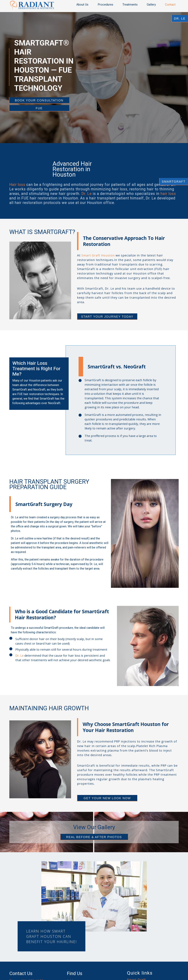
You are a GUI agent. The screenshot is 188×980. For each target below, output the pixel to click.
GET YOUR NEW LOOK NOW (107, 798)
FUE (39, 108)
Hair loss (17, 191)
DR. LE (180, 19)
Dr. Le (87, 200)
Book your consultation (39, 100)
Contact (170, 5)
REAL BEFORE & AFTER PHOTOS (94, 837)
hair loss (168, 200)
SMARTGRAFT (174, 182)
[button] (84, 5)
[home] (32, 5)
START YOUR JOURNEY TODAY (107, 317)
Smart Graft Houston (98, 255)
